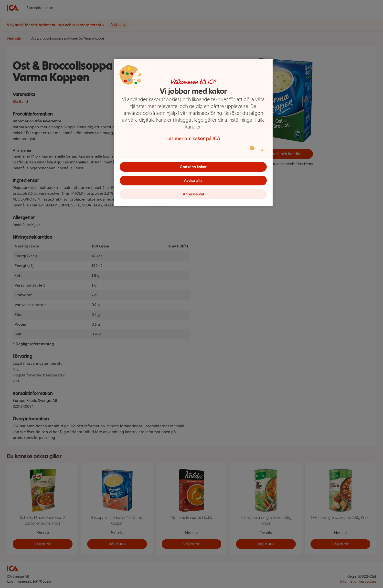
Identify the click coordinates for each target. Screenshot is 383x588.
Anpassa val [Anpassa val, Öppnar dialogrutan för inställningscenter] (193, 194)
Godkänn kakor (193, 167)
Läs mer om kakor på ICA (193, 139)
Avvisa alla (193, 180)
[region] (193, 132)
